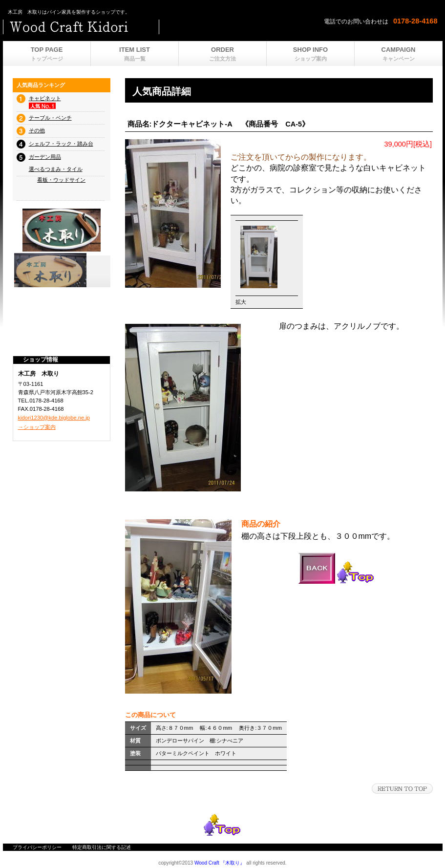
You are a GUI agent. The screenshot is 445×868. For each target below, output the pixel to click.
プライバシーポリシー (37, 847)
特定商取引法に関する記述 (102, 847)
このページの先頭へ (402, 789)
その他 (37, 130)
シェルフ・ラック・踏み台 (61, 144)
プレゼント (62, 270)
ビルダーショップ (125, 27)
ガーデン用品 (45, 157)
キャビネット (45, 98)
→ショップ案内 (37, 427)
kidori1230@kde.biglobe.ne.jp (54, 418)
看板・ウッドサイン (61, 180)
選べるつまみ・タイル (56, 169)
